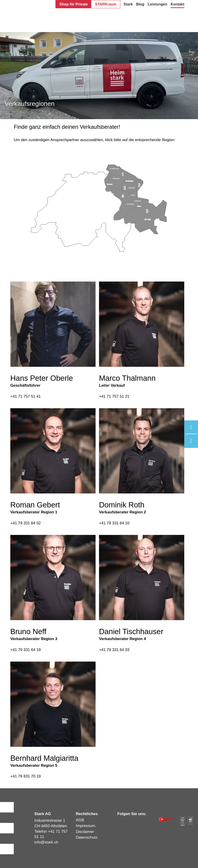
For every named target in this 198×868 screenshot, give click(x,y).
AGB (80, 820)
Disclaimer (85, 832)
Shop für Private (74, 4)
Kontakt (177, 4)
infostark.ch (46, 842)
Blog (140, 4)
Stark (128, 4)
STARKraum (106, 4)
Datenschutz (87, 837)
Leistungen (157, 4)
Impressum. (86, 826)
